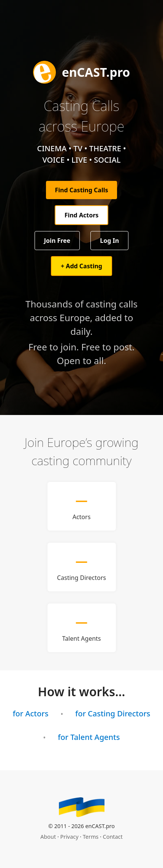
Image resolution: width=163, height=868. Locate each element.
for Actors (30, 714)
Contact (113, 837)
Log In (109, 241)
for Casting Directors (113, 714)
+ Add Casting (81, 266)
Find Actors (82, 215)
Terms (91, 837)
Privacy (70, 837)
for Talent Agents (89, 737)
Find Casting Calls (82, 190)
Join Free (57, 241)
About (48, 837)
